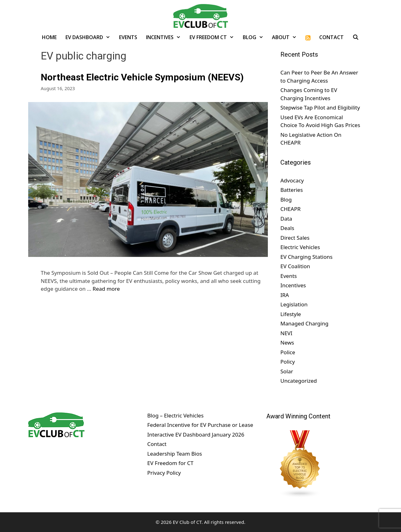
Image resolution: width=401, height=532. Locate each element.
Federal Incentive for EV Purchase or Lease (200, 425)
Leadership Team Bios (175, 454)
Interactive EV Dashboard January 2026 (196, 435)
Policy (288, 362)
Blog (255, 37)
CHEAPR (291, 209)
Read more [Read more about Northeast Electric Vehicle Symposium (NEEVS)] (106, 289)
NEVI (286, 333)
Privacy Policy (164, 473)
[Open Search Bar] (356, 37)
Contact (331, 37)
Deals (287, 228)
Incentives (166, 37)
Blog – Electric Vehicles (175, 415)
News (287, 343)
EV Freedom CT (214, 37)
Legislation (294, 304)
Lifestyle (291, 314)
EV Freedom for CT (170, 463)
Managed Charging (304, 323)
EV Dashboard (90, 37)
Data (286, 219)
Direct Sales (295, 238)
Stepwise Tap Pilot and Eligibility (320, 107)
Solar (287, 371)
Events (128, 37)
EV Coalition (295, 266)
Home (49, 37)
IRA (285, 295)
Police (288, 352)
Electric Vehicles (300, 247)
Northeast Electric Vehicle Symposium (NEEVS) (142, 77)
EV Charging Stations (306, 257)
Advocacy (292, 180)
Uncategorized (299, 381)
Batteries (292, 190)
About (286, 37)
